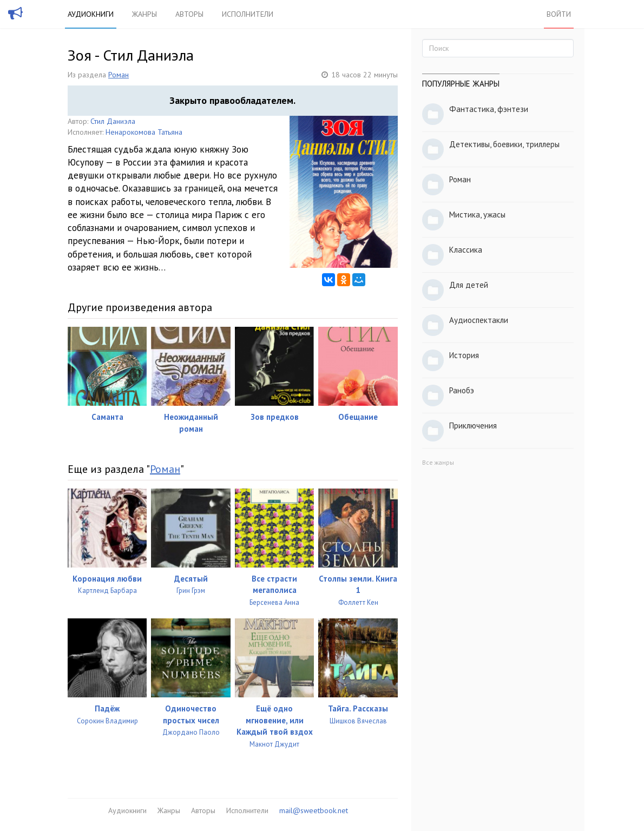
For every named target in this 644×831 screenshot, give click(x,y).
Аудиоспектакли (479, 320)
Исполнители (248, 14)
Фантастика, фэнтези (489, 109)
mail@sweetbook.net (314, 810)
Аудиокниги (91, 14)
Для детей (469, 285)
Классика (466, 250)
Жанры (144, 14)
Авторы (189, 14)
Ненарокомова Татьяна (144, 132)
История (464, 355)
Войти (559, 14)
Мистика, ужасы (477, 215)
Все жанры (438, 462)
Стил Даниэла (113, 121)
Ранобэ (462, 390)
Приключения (473, 426)
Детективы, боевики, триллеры (504, 144)
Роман (119, 75)
